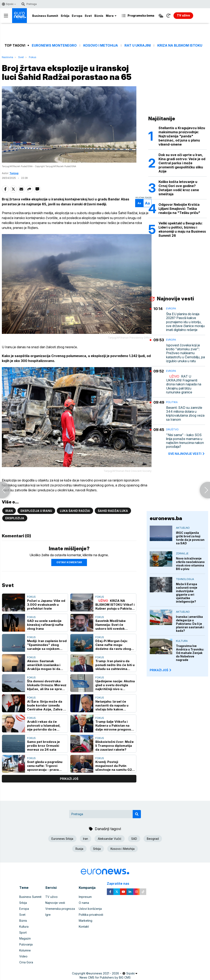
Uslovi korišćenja (90, 909)
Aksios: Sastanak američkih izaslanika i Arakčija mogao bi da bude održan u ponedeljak (44, 665)
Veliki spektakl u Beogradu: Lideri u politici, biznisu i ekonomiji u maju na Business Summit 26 (182, 229)
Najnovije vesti (55, 903)
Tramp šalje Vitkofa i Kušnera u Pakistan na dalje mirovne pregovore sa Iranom (115, 726)
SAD (134, 839)
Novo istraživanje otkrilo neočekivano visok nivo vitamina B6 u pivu (190, 564)
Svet (88, 16)
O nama (84, 903)
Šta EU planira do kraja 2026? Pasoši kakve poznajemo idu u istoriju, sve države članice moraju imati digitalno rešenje (185, 322)
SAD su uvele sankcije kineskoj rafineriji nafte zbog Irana (45, 625)
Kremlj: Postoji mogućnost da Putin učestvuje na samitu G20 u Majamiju (115, 766)
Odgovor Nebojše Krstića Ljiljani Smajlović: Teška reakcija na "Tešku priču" (179, 209)
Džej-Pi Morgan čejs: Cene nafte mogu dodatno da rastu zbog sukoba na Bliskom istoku (115, 645)
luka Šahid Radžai (75, 511)
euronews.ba (166, 518)
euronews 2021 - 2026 (104, 973)
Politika (172, 402)
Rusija (79, 849)
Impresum (85, 897)
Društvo (172, 429)
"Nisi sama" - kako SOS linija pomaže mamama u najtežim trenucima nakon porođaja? (185, 441)
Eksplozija (15, 518)
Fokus (33, 57)
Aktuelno (183, 528)
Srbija (65, 16)
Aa (139, 203)
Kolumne (25, 950)
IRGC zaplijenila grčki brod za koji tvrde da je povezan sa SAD (190, 538)
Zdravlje (182, 553)
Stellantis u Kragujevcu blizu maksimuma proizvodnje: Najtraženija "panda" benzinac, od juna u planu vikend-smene (182, 136)
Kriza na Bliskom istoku (180, 45)
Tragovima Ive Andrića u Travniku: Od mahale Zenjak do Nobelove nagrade (190, 653)
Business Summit (45, 16)
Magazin (25, 938)
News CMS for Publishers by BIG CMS (105, 977)
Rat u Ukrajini (138, 45)
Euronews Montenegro (54, 45)
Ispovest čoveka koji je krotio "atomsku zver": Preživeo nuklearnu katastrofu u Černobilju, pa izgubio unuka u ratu (185, 353)
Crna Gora (26, 962)
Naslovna (7, 57)
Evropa (77, 16)
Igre (48, 915)
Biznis (99, 16)
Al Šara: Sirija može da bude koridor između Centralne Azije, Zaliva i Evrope (46, 705)
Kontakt (84, 927)
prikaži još (69, 779)
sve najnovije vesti (187, 454)
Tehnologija (185, 579)
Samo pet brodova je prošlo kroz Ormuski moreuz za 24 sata (43, 746)
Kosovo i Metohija (101, 45)
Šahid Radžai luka (113, 511)
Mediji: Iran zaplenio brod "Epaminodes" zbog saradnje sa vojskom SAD (47, 645)
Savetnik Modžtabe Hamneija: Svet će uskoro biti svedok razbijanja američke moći (115, 625)
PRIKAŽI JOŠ (161, 670)
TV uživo (51, 897)
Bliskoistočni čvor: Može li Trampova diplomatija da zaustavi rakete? (115, 746)
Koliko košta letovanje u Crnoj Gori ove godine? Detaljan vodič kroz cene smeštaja (179, 188)
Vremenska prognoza (60, 909)
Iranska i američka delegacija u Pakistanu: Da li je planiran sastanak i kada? (190, 624)
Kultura (182, 641)
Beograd (153, 839)
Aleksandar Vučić (110, 839)
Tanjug (14, 173)
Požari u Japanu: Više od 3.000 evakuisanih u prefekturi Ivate (46, 605)
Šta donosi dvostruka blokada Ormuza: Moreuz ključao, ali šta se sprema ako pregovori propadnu (47, 685)
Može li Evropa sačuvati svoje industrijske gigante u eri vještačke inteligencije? (187, 593)
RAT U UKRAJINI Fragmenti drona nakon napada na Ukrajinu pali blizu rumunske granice (184, 384)
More (111, 16)
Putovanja (26, 944)
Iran (9, 511)
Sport (23, 932)
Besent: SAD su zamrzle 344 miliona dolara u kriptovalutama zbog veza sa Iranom (185, 414)
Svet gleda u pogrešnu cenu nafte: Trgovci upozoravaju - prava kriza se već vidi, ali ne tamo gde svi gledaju (45, 766)
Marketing (86, 921)
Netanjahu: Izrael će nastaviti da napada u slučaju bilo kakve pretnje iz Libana (112, 705)
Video (23, 956)
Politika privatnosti (91, 915)
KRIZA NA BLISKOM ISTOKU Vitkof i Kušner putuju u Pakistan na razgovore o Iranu (115, 605)
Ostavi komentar (69, 562)
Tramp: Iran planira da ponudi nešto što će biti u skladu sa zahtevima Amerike (115, 665)
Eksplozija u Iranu (36, 511)
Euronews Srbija (62, 839)
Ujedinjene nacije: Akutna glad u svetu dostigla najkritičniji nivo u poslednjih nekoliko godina (115, 685)
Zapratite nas (120, 884)
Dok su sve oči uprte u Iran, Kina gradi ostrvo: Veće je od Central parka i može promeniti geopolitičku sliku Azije (182, 163)
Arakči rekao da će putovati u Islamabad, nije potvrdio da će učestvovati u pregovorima (44, 726)
